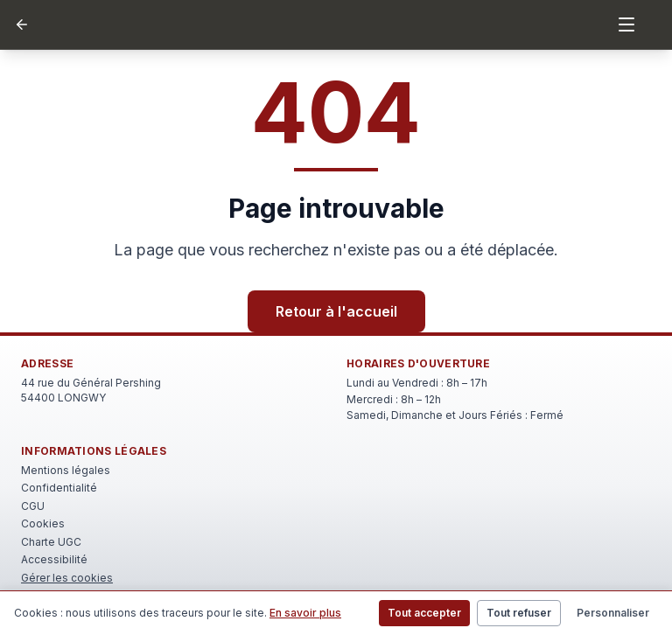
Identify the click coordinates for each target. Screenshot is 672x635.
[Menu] (626, 24)
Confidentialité (59, 488)
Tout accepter (424, 613)
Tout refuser (519, 613)
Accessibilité (54, 559)
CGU (33, 506)
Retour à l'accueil (336, 311)
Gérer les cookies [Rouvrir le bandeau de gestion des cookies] (67, 578)
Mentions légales (66, 470)
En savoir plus (305, 613)
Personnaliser (613, 613)
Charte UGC (51, 542)
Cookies (43, 523)
